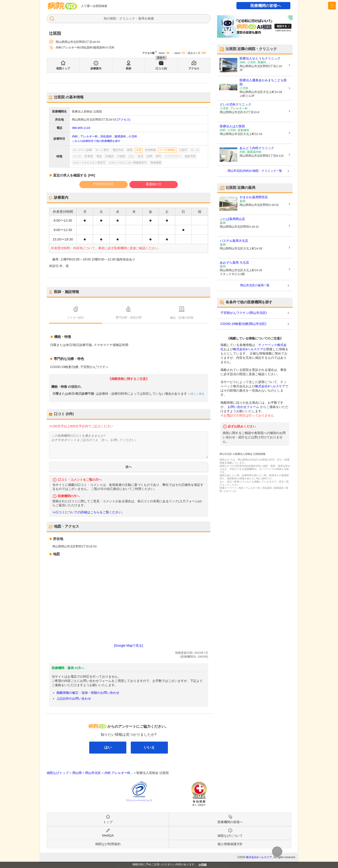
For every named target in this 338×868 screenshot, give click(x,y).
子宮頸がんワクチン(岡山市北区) (243, 313)
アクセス (194, 68)
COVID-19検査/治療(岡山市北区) (243, 324)
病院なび (62, 6)
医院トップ (63, 68)
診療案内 (96, 68)
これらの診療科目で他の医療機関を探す (96, 141)
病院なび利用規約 (108, 844)
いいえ (149, 747)
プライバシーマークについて (139, 800)
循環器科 (120, 136)
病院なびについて (230, 836)
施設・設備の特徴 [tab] (182, 318)
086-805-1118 (81, 128)
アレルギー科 (89, 136)
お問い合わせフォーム (243, 407)
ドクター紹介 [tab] (76, 318)
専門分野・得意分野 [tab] (129, 318)
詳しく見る (197, 394)
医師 (129, 68)
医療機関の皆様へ (266, 6)
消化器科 (106, 136)
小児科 (133, 136)
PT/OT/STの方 (103, 184)
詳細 (204, 865)
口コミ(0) (161, 68)
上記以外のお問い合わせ (74, 698)
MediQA (108, 835)
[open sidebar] (332, 6)
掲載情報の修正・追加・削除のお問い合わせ (88, 693)
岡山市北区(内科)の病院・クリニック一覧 (255, 171)
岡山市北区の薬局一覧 (255, 285)
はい (108, 747)
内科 (75, 136)
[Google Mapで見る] (129, 645)
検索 (151, 18)
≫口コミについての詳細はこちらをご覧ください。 (89, 512)
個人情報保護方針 (230, 844)
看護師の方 (154, 184)
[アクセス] (123, 120)
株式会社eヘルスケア (248, 349)
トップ (108, 822)
